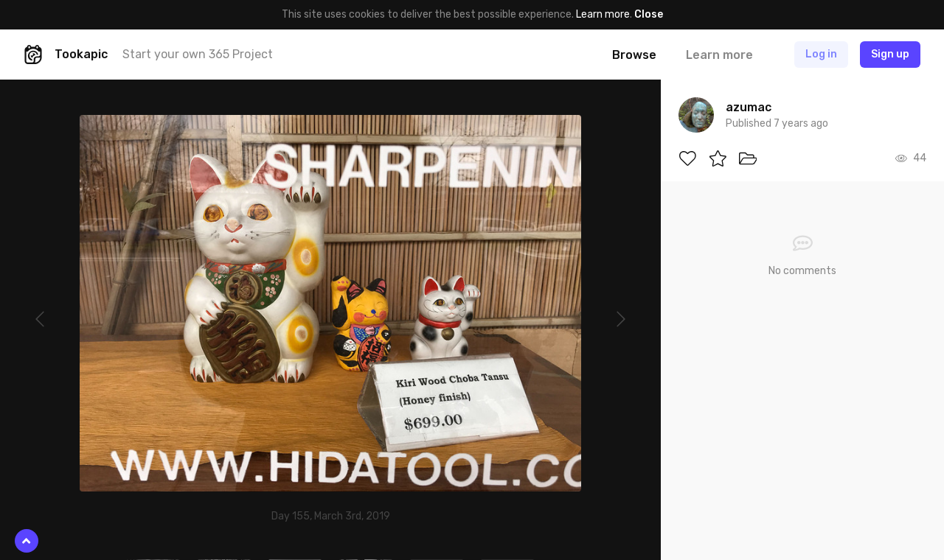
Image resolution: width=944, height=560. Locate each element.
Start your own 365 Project (198, 54)
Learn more (603, 14)
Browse (634, 55)
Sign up (890, 54)
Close (649, 14)
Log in (821, 54)
